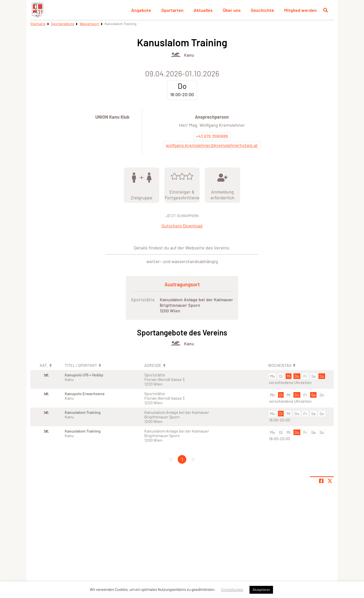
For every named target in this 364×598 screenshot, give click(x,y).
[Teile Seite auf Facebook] (321, 481)
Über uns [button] (232, 10)
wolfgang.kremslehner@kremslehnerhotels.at (212, 145)
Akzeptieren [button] (261, 590)
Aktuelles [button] (203, 10)
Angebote (141, 10)
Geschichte (262, 10)
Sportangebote (63, 24)
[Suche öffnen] (326, 10)
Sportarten (172, 10)
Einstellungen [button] (232, 589)
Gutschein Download (182, 226)
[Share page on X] (330, 481)
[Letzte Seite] (193, 459)
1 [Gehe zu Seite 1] (182, 459)
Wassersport (89, 24)
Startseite (38, 24)
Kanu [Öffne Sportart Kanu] (189, 55)
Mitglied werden (300, 10)
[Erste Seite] (171, 459)
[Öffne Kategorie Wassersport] (176, 55)
